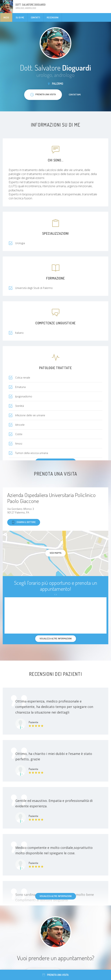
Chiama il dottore (24, 522)
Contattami (75, 94)
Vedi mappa (55, 553)
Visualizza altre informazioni (56, 896)
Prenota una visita (55, 975)
